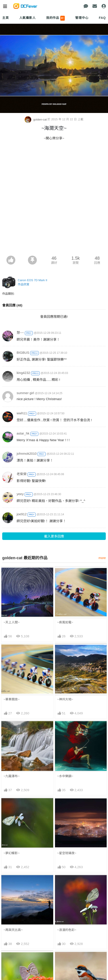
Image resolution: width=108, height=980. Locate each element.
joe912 (22, 514)
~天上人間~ (12, 622)
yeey (20, 494)
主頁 (6, 18)
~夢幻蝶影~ (12, 853)
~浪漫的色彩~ (67, 930)
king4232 (23, 373)
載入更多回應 (54, 536)
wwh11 (22, 413)
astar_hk (23, 433)
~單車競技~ (12, 699)
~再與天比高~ (13, 930)
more (102, 558)
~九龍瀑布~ (12, 776)
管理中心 (82, 18)
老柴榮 (22, 474)
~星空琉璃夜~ (67, 853)
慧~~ (20, 333)
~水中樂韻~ (65, 776)
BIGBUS (23, 353)
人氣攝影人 (27, 18)
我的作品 (56, 18)
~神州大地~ (65, 699)
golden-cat (36, 120)
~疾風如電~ (65, 622)
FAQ (102, 18)
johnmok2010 (27, 453)
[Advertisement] (54, 199)
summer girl (25, 393)
